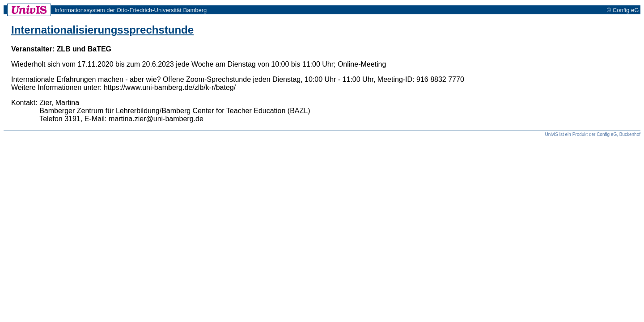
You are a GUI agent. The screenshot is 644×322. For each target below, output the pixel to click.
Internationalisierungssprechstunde (102, 30)
